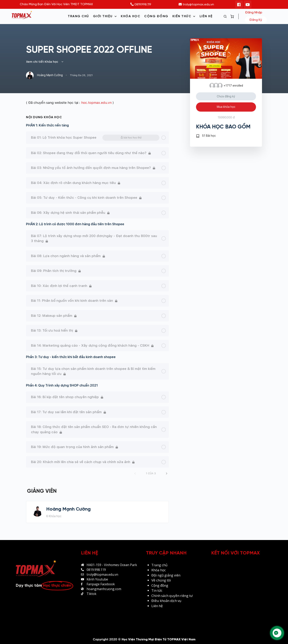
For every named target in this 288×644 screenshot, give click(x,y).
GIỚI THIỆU (105, 16)
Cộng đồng (160, 585)
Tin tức (157, 590)
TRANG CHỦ (78, 16)
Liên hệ (157, 606)
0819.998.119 (141, 5)
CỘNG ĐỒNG (156, 16)
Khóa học (159, 570)
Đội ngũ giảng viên (166, 575)
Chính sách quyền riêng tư (172, 596)
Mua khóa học (226, 107)
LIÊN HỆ (206, 16)
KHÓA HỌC (130, 16)
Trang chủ (159, 565)
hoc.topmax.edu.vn (96, 103)
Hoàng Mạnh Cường (68, 509)
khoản (165, 601)
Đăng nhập (254, 13)
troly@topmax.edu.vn (196, 5)
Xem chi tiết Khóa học (45, 62)
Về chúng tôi (161, 580)
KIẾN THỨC (184, 16)
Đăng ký (256, 20)
